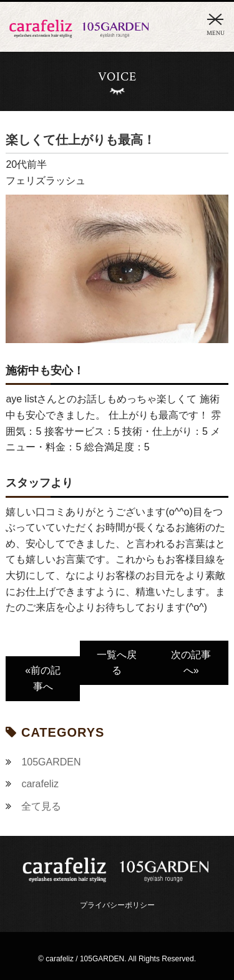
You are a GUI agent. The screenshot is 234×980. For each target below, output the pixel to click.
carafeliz (40, 784)
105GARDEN (51, 762)
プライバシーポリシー (117, 905)
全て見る (41, 806)
